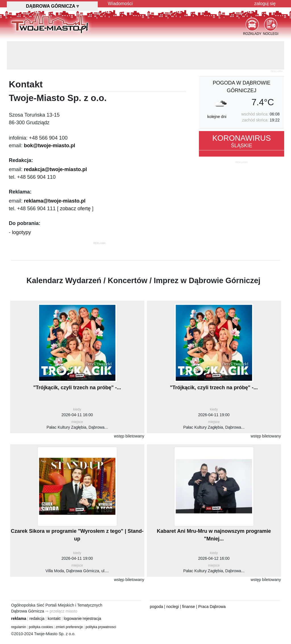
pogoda (156, 607)
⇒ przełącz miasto (61, 611)
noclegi (172, 607)
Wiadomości (120, 4)
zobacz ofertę (75, 209)
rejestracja (92, 618)
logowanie (73, 618)
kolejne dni (217, 117)
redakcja (37, 618)
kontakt (54, 618)
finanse (189, 607)
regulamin (19, 627)
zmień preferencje (69, 627)
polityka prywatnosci (101, 627)
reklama (19, 618)
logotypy (21, 232)
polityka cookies (41, 627)
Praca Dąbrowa (212, 607)
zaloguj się (265, 4)
